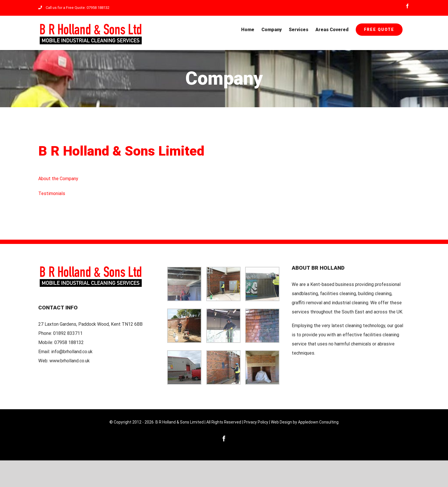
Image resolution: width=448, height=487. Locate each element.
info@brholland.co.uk (72, 352)
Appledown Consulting (318, 422)
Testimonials (52, 193)
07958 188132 (69, 342)
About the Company (58, 179)
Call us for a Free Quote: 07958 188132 (74, 8)
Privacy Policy (256, 422)
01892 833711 (68, 333)
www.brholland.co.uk (70, 361)
